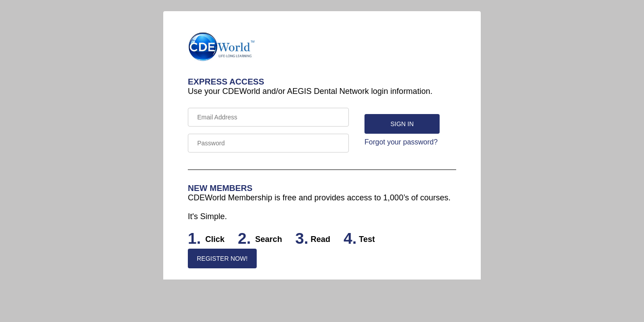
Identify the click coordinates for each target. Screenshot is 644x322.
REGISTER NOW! (222, 258)
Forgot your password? (401, 142)
